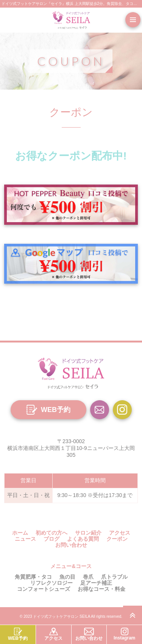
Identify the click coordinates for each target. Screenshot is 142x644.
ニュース (25, 539)
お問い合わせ (71, 545)
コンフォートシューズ (44, 589)
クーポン (117, 539)
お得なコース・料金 (101, 589)
